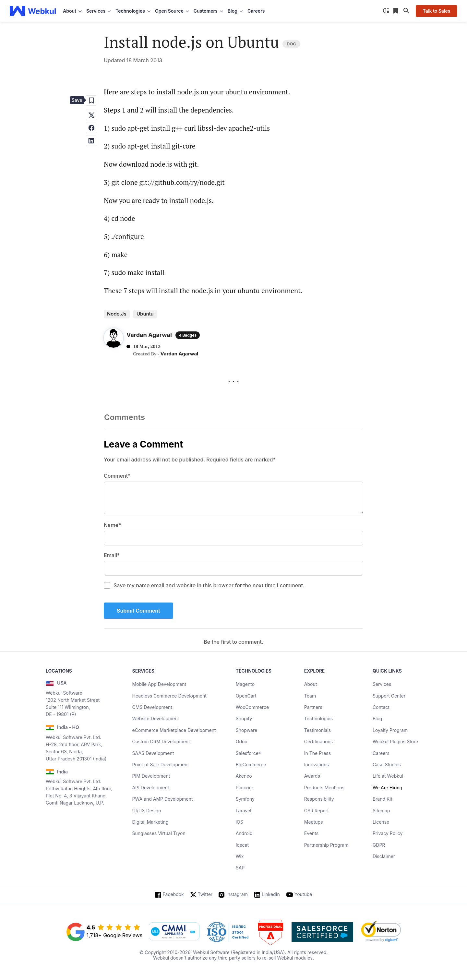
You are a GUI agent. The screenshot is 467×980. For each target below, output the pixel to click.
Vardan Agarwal (180, 354)
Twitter (205, 894)
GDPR (379, 845)
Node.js (117, 314)
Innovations (317, 765)
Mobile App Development (159, 684)
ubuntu (145, 314)
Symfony (245, 799)
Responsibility (319, 799)
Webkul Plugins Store (395, 741)
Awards (312, 776)
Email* (112, 555)
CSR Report (317, 811)
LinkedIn (271, 894)
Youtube (303, 894)
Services (382, 684)
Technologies (318, 718)
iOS (239, 822)
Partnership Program (326, 845)
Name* (112, 525)
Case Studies (387, 765)
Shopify (244, 718)
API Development (151, 788)
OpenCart (246, 696)
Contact (381, 707)
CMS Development (152, 707)
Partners (313, 707)
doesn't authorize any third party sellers (213, 958)
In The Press (317, 753)
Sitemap (381, 811)
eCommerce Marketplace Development (174, 730)
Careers (256, 11)
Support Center (389, 696)
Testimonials (317, 730)
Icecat (242, 845)
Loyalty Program (390, 730)
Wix (240, 856)
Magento (245, 684)
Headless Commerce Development (169, 696)
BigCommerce (251, 765)
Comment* (117, 476)
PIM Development (151, 776)
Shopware (247, 730)
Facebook (173, 894)
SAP (240, 868)
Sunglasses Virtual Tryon (159, 833)
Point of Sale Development (161, 765)
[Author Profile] (114, 340)
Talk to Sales (436, 11)
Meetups (314, 822)
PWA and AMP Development (163, 799)
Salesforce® (249, 753)
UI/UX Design (147, 811)
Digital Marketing (150, 822)
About (311, 684)
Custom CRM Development (161, 741)
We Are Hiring (387, 788)
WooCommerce (252, 707)
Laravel (244, 811)
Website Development (156, 718)
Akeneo (244, 776)
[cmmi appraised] (174, 932)
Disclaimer (384, 856)
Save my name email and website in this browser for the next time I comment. (209, 585)
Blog (377, 718)
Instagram (237, 894)
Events (311, 833)
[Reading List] (396, 11)
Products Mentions (324, 788)
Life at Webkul (388, 776)
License (381, 822)
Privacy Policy (388, 833)
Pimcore (245, 788)
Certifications (318, 741)
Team (310, 696)
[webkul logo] (33, 11)
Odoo (242, 741)
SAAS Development (153, 753)
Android (244, 833)
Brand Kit (383, 799)
